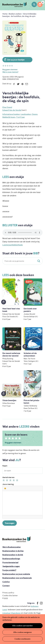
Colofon (6, 582)
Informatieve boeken (11, 114)
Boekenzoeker (14, 5)
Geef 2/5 (7, 481)
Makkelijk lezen (9, 117)
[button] (5, 488)
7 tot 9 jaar (20, 117)
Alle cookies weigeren (23, 632)
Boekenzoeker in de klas (13, 551)
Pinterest (22, 84)
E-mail (27, 84)
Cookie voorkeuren (22, 639)
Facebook (14, 84)
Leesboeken (26, 114)
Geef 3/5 (11, 481)
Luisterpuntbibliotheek (13, 245)
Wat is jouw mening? (10, 72)
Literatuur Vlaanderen (12, 613)
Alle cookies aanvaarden (22, 626)
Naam (5, 466)
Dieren (35, 114)
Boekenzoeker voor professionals (17, 578)
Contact (6, 586)
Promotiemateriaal (10, 562)
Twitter (18, 84)
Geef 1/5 (4, 481)
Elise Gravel (7, 107)
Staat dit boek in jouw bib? (39, 261)
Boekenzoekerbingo (11, 559)
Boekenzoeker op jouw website (16, 574)
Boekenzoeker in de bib (13, 555)
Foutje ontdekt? (9, 570)
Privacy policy (8, 593)
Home (5, 14)
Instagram (40, 603)
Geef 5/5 (17, 481)
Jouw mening (8, 484)
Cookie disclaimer (10, 595)
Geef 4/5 (14, 481)
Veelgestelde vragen (11, 566)
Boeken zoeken (34, 4)
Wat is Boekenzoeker (12, 547)
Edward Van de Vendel (12, 110)
